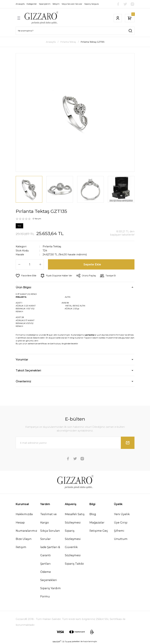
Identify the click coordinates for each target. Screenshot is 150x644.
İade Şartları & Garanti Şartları (50, 555)
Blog (93, 514)
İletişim (21, 547)
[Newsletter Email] (75, 443)
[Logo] (41, 18)
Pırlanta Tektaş (52, 246)
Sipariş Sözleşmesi (73, 535)
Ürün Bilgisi (23, 287)
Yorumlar (22, 359)
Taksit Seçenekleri (28, 370)
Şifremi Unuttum (121, 535)
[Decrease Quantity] (19, 264)
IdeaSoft (57, 642)
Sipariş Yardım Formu (51, 592)
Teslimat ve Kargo (48, 518)
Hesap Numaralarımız (26, 527)
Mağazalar (97, 522)
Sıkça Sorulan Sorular (50, 535)
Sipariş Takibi (74, 564)
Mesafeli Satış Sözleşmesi (75, 518)
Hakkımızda (24, 514)
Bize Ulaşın (24, 539)
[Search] (75, 31)
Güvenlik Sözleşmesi (73, 551)
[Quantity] (30, 264)
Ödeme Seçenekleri (49, 576)
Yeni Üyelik (122, 514)
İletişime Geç (99, 531)
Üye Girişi (121, 522)
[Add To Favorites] (26, 276)
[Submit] (128, 443)
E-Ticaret (67, 642)
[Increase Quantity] (40, 264)
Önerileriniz (23, 381)
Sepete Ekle (92, 264)
